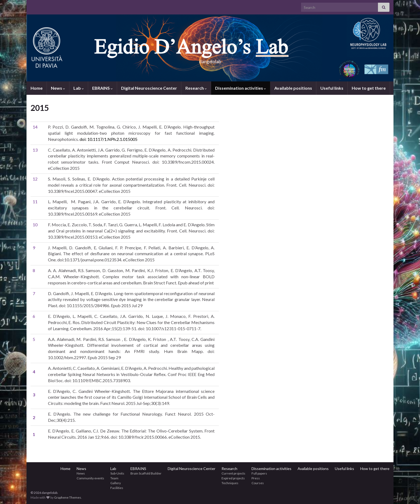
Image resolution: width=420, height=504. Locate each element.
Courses (258, 483)
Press (256, 478)
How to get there (369, 88)
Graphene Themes (68, 497)
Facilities (117, 488)
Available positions (293, 88)
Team (114, 478)
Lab (79, 88)
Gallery (116, 483)
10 (35, 225)
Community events (90, 478)
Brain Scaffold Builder (146, 473)
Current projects (233, 473)
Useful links (332, 88)
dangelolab (210, 60)
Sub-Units (117, 473)
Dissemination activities (241, 88)
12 (35, 179)
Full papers (259, 473)
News (58, 88)
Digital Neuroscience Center (149, 88)
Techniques (230, 483)
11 (35, 202)
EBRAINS (102, 88)
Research (196, 88)
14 (35, 127)
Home (37, 88)
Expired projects (233, 478)
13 (35, 150)
